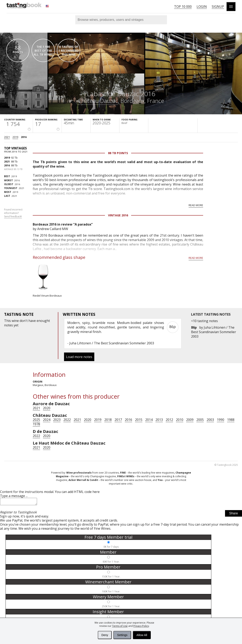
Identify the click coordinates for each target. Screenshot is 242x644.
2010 (180, 420)
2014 (149, 420)
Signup (218, 7)
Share (234, 514)
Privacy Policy (141, 626)
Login (202, 7)
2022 (67, 420)
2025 (36, 420)
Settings (122, 635)
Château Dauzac (98, 101)
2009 (190, 420)
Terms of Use (120, 626)
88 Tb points (118, 153)
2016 (24, 137)
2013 (159, 420)
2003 (210, 420)
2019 (15, 137)
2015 (139, 420)
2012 (169, 420)
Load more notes (79, 357)
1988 (231, 420)
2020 (47, 408)
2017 (118, 420)
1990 (221, 420)
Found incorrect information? (13, 213)
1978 (36, 424)
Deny (105, 635)
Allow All (142, 635)
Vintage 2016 (118, 215)
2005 (200, 420)
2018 (108, 420)
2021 (7, 137)
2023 (57, 420)
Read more (196, 205)
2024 (47, 420)
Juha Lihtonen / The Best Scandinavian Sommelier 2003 (214, 332)
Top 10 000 (183, 7)
